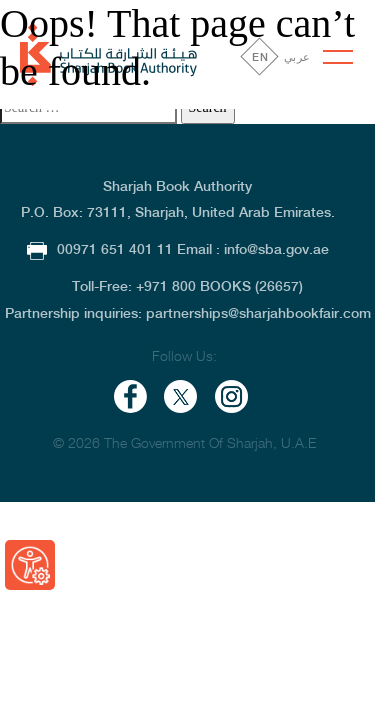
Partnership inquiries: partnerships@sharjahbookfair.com (188, 313)
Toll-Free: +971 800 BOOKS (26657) (187, 286)
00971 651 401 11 (102, 249)
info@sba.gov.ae (276, 249)
